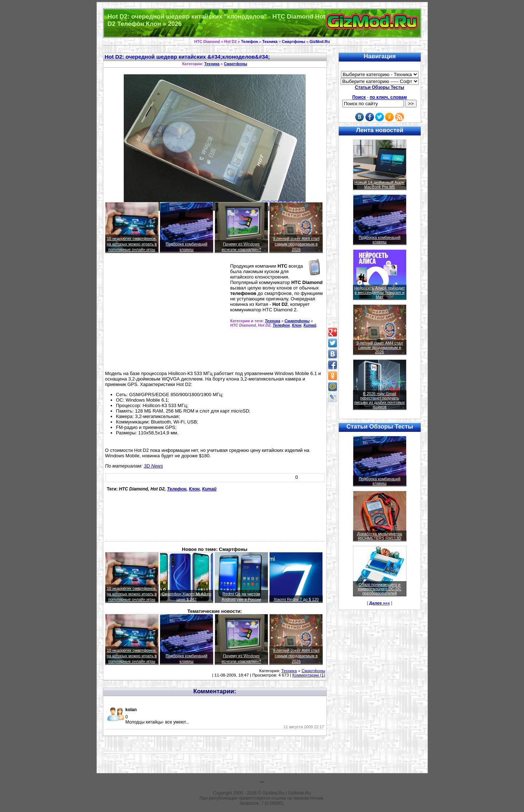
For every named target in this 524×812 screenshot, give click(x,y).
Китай (310, 325)
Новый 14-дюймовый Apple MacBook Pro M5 (380, 185)
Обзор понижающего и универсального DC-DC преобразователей (380, 589)
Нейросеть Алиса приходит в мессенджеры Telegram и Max (379, 292)
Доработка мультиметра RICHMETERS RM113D (379, 536)
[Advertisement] (166, 315)
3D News (153, 466)
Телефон (249, 42)
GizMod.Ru (320, 42)
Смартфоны (294, 42)
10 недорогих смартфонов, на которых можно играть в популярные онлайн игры (132, 244)
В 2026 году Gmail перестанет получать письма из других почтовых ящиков (380, 400)
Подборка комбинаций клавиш (380, 240)
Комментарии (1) (309, 675)
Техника (270, 42)
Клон (297, 325)
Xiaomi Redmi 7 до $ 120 (296, 599)
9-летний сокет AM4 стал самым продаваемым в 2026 (296, 244)
